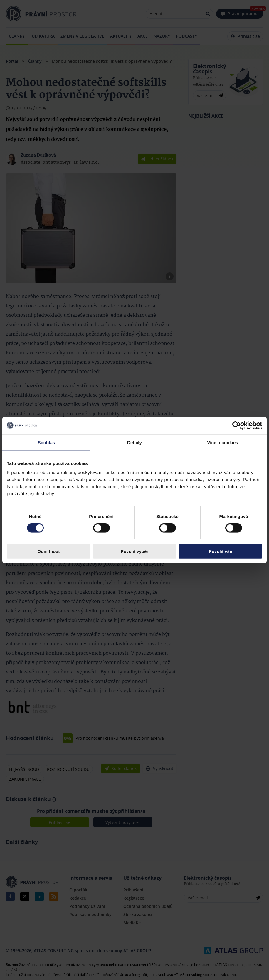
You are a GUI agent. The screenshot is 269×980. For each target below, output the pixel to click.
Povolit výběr (134, 551)
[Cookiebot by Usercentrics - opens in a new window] (237, 425)
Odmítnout (49, 551)
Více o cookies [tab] (223, 442)
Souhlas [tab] (46, 442)
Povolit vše (220, 551)
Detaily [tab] (134, 442)
